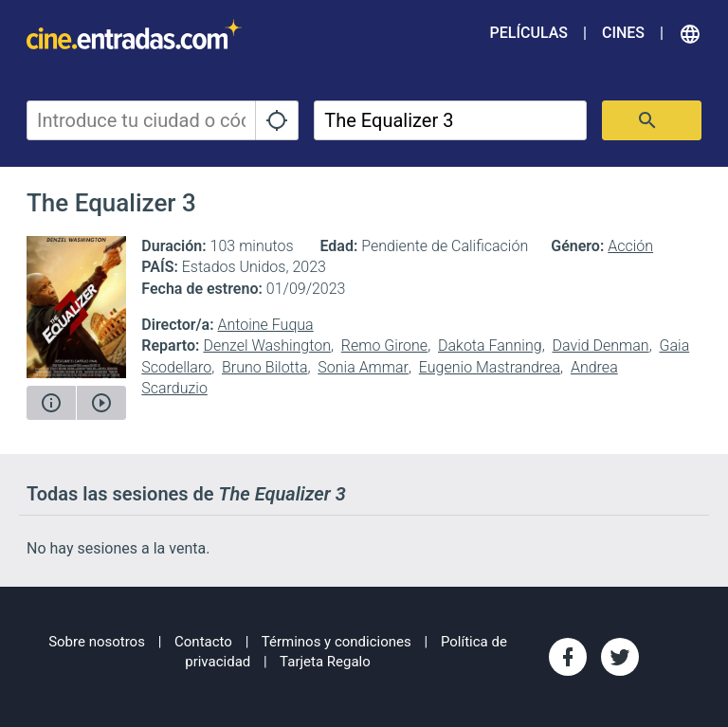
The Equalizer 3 (111, 203)
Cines (623, 33)
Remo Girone (384, 345)
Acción (630, 246)
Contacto (203, 642)
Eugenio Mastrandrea (490, 367)
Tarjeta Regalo (325, 662)
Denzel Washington (267, 345)
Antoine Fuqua (265, 325)
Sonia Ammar (363, 367)
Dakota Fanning (490, 345)
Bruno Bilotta (264, 367)
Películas (529, 33)
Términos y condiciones (337, 642)
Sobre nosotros (97, 642)
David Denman (601, 345)
